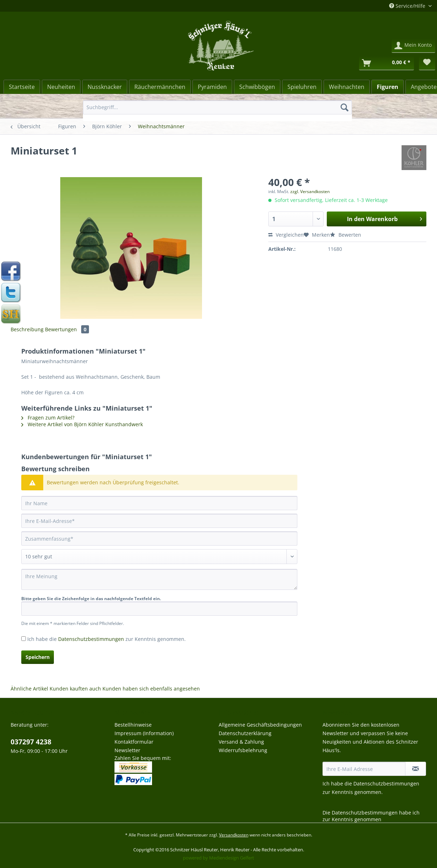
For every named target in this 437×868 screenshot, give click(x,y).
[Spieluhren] (302, 87)
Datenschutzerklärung (245, 733)
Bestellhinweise (133, 725)
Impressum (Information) (144, 733)
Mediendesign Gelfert (232, 858)
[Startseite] (22, 87)
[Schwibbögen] (257, 87)
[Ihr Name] (159, 503)
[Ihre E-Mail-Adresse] (159, 521)
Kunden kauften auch (75, 689)
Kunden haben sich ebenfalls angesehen (151, 689)
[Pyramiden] (212, 87)
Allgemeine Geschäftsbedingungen (260, 725)
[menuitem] (217, 111)
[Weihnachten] (347, 87)
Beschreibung (27, 329)
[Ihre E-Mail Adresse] (364, 769)
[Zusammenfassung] (159, 539)
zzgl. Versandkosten (310, 191)
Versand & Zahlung (241, 742)
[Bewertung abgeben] (159, 557)
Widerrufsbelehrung (243, 750)
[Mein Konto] (413, 46)
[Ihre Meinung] (159, 579)
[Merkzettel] (427, 63)
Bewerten (346, 235)
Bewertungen (67, 329)
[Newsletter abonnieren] (416, 769)
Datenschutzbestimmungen (91, 639)
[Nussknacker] (105, 87)
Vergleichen (286, 235)
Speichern (38, 657)
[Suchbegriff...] (217, 107)
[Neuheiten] (61, 87)
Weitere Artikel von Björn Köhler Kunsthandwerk (82, 424)
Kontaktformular (134, 742)
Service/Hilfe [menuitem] (408, 6)
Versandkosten (234, 835)
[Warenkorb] (386, 63)
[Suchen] (344, 107)
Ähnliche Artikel (29, 689)
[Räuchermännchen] (160, 87)
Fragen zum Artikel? (48, 418)
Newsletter (127, 750)
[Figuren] (388, 87)
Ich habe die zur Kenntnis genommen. (107, 639)
